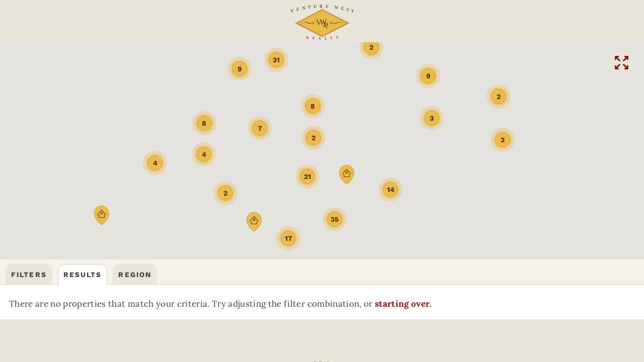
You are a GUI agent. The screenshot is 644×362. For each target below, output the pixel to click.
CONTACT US (533, 23)
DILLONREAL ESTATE (409, 63)
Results (83, 97)
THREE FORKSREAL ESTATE (236, 63)
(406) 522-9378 (447, 23)
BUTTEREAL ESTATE (324, 63)
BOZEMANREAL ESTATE (149, 63)
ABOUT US (223, 23)
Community (109, 23)
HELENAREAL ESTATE (495, 63)
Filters (29, 97)
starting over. (105, 152)
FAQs (178, 23)
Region (135, 97)
